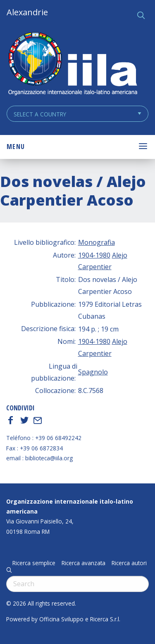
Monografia (97, 242)
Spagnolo (93, 372)
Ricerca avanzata (83, 563)
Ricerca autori (129, 563)
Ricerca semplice (34, 563)
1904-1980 (94, 255)
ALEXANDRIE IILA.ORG (72, 65)
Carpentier (95, 267)
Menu (16, 147)
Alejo (120, 255)
